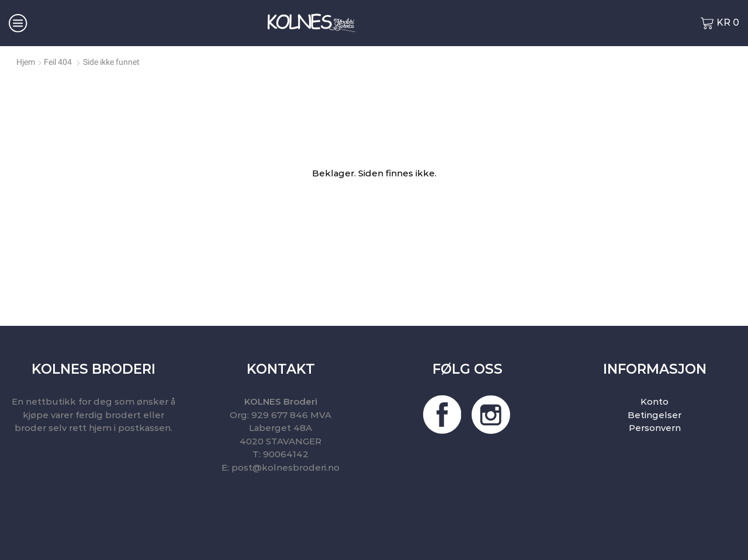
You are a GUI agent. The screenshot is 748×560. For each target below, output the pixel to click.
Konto (654, 401)
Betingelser (654, 415)
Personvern (655, 428)
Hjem (26, 62)
